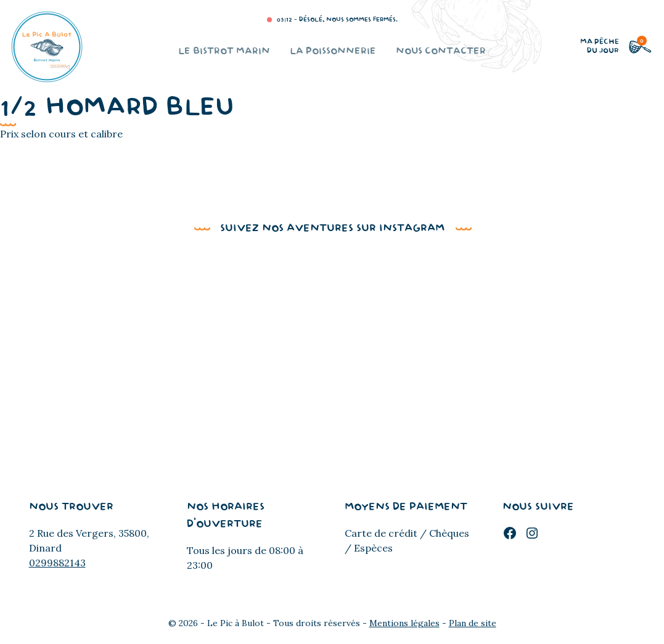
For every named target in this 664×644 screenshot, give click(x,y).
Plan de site (473, 623)
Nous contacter (441, 51)
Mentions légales (404, 623)
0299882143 (57, 563)
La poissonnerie (333, 51)
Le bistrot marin (224, 51)
